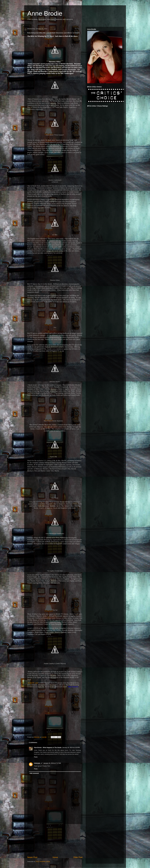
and (37, 683)
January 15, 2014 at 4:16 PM (71, 747)
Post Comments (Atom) (43, 861)
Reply (36, 757)
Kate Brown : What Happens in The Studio (48, 747)
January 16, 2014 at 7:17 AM (52, 763)
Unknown (37, 763)
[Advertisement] (55, 840)
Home (55, 857)
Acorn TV (31, 683)
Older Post (78, 857)
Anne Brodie (45, 13)
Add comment (34, 773)
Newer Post (32, 857)
